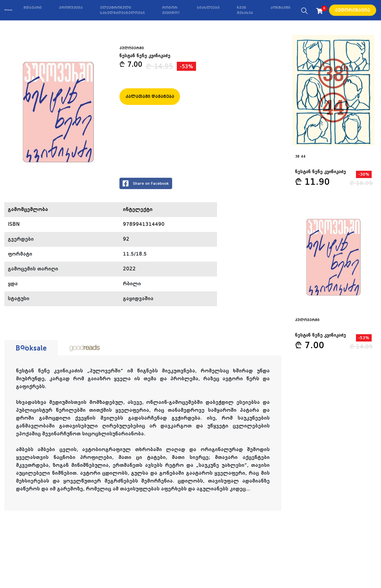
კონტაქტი (280, 8)
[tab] (31, 348)
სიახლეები (208, 8)
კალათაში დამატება (150, 96)
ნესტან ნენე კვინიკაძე (145, 56)
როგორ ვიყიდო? (171, 10)
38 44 (300, 156)
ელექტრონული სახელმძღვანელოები (122, 10)
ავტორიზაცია (353, 10)
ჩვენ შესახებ (245, 10)
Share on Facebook (146, 183)
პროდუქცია (71, 8)
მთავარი (32, 8)
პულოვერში (307, 320)
